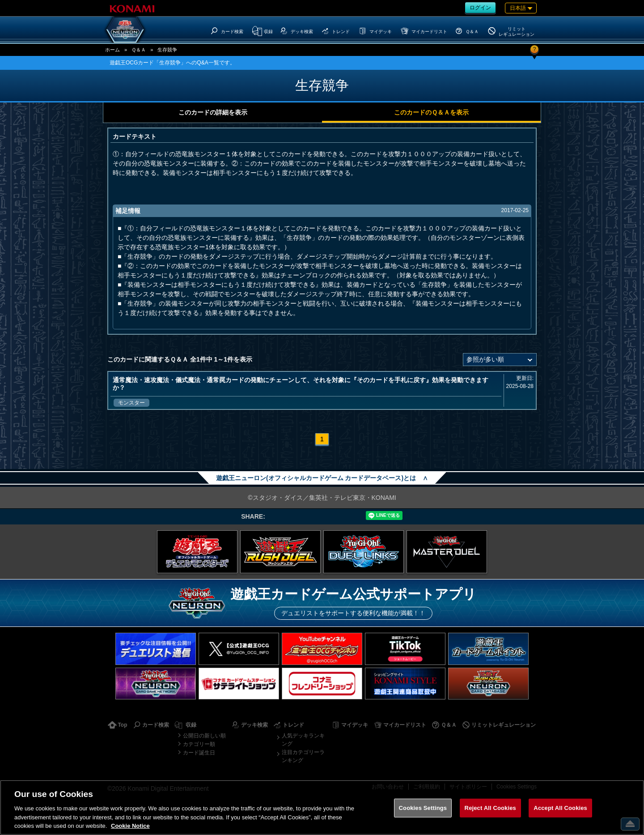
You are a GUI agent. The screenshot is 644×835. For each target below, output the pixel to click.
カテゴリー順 (199, 744)
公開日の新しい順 (204, 736)
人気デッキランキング (303, 740)
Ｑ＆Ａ (139, 50)
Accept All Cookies (560, 808)
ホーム (112, 50)
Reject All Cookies (490, 808)
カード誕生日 (199, 753)
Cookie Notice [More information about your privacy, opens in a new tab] (130, 826)
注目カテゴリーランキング (303, 756)
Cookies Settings (423, 808)
